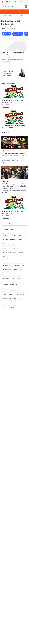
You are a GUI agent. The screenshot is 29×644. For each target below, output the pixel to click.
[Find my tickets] (8, 2)
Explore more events (14, 224)
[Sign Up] (21, 2)
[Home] (2, 2)
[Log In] (15, 2)
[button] (7, 34)
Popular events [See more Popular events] (9, 83)
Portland (12, 16)
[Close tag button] (22, 34)
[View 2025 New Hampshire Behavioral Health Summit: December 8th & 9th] (14, 173)
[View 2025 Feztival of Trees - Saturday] (14, 117)
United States (5, 16)
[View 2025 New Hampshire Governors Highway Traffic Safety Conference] (14, 142)
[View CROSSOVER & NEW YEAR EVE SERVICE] (14, 44)
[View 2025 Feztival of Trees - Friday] (14, 92)
